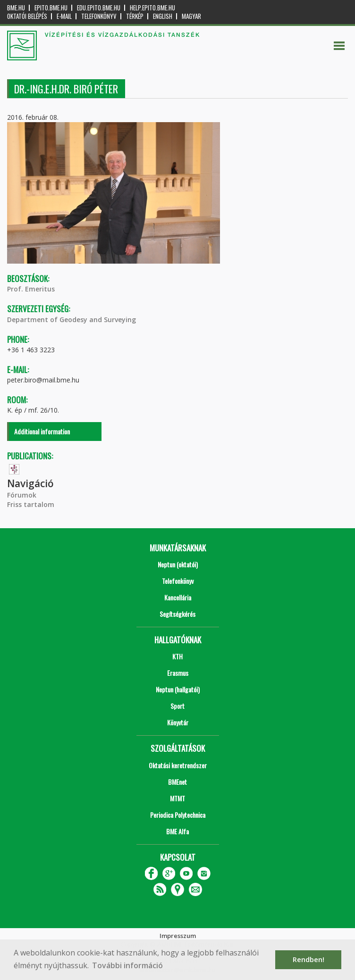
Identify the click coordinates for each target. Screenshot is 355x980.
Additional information (42, 431)
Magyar (191, 16)
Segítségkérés (177, 614)
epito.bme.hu (51, 8)
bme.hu (16, 8)
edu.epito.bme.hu (99, 8)
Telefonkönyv (99, 16)
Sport (177, 706)
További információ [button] (127, 965)
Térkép (135, 16)
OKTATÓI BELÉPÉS (27, 16)
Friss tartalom (31, 504)
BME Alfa (177, 831)
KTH (177, 656)
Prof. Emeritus (31, 289)
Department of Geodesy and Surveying (72, 320)
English (163, 16)
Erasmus (178, 673)
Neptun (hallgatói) (178, 689)
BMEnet (177, 782)
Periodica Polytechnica (178, 815)
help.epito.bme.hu (152, 8)
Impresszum (178, 936)
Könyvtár (178, 722)
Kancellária (178, 597)
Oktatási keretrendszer (178, 765)
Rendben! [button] (309, 959)
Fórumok (22, 495)
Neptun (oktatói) (178, 564)
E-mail (64, 16)
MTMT (177, 798)
